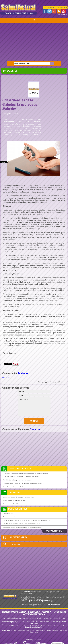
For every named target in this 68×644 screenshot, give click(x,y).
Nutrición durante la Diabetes (13, 504)
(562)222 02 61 (34, 601)
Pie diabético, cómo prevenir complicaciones (18, 480)
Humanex (14, 630)
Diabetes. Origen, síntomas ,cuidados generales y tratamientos (23, 483)
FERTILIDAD (39, 614)
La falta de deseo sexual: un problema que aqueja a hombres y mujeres (26, 520)
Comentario (34, 407)
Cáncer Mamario (9, 513)
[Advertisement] (34, 41)
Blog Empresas (52, 630)
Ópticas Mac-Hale (8, 625)
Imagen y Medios (40, 630)
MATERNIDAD (59, 612)
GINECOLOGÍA (34, 612)
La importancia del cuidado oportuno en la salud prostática (22, 527)
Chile (65, 630)
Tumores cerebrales (10, 517)
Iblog (61, 630)
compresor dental (59, 625)
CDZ (17, 625)
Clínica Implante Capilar (34, 627)
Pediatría (10, 618)
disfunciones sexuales (21, 618)
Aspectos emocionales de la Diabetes (15, 487)
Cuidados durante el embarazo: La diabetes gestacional (21, 477)
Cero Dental (55, 622)
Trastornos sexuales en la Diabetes (14, 500)
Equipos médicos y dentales (42, 625)
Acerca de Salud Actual (37, 618)
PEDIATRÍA (46, 612)
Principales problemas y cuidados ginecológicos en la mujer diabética (26, 473)
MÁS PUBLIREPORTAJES (55, 531)
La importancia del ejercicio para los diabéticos (18, 497)
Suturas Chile (34, 622)
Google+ (41, 5)
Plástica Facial (45, 622)
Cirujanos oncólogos (21, 622)
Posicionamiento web (26, 630)
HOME (5, 612)
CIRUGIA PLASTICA (18, 612)
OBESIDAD (28, 614)
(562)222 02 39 (47, 601)
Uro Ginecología (26, 625)
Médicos (49, 618)
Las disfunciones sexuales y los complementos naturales (22, 524)
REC (36, 632)
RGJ (32, 632)
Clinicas (56, 618)
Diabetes (12, 71)
